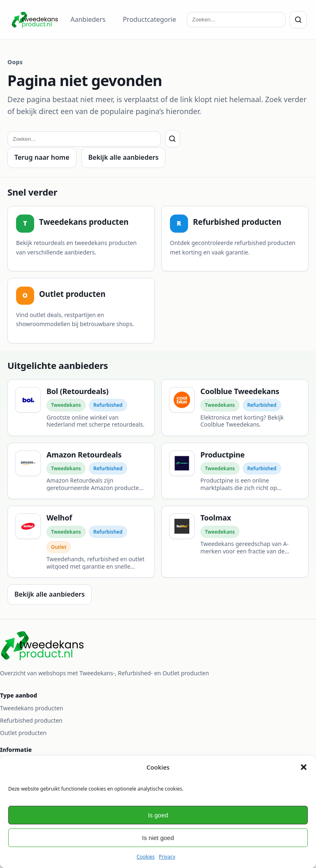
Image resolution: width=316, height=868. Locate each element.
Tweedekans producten (31, 708)
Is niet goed (158, 838)
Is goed (158, 815)
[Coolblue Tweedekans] (235, 408)
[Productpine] (235, 471)
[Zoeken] (298, 20)
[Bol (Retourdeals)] (81, 408)
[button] (304, 767)
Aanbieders (88, 19)
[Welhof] (81, 542)
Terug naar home (42, 157)
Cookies (146, 857)
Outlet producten (23, 733)
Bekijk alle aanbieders (124, 157)
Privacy (167, 857)
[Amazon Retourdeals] (81, 471)
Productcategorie (149, 19)
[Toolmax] (235, 542)
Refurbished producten (31, 720)
